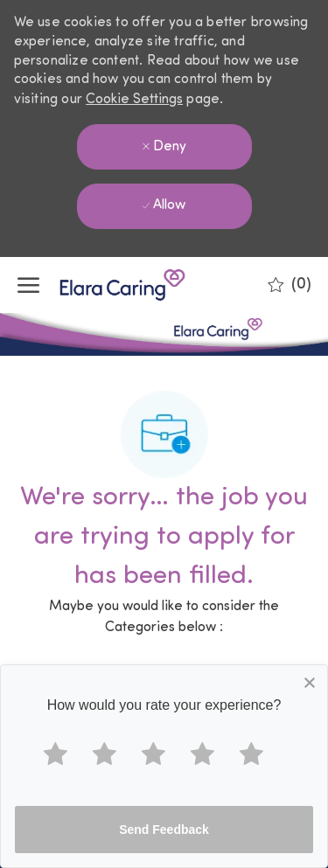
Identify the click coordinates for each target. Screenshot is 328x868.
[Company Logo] (105, 285)
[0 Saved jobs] (290, 285)
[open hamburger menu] (28, 285)
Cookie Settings (134, 100)
